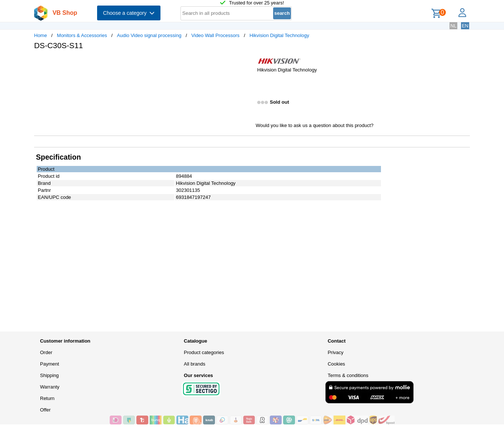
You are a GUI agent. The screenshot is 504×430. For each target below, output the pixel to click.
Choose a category (129, 13)
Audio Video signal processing (149, 35)
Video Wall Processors (215, 35)
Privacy (336, 352)
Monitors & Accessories (82, 35)
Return (47, 398)
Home (41, 35)
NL (453, 26)
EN (465, 26)
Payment (49, 364)
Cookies (336, 364)
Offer (45, 410)
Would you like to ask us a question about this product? (315, 125)
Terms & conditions (348, 375)
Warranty (50, 387)
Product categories (204, 352)
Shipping (49, 375)
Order (46, 352)
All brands (195, 364)
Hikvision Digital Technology (279, 35)
